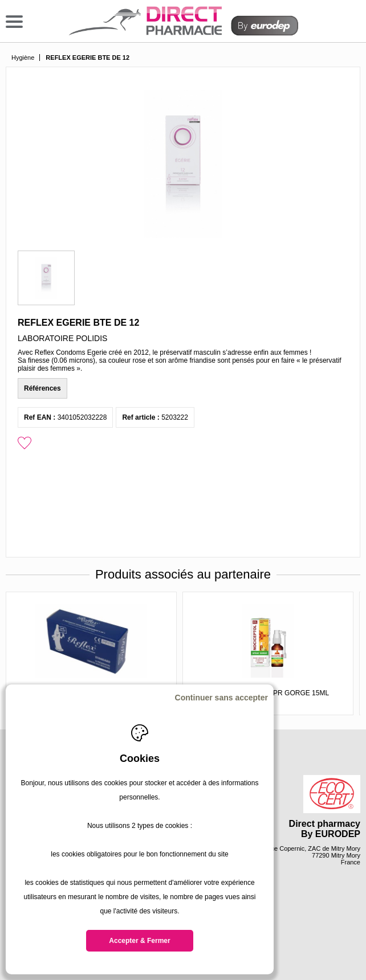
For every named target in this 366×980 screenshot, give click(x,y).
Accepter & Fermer (139, 941)
